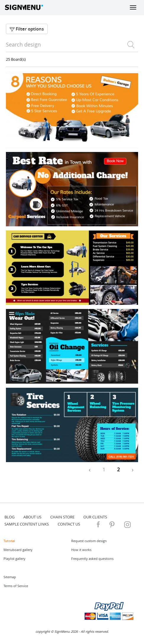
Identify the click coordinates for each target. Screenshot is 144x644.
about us (32, 517)
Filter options (27, 29)
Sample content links (27, 524)
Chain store (62, 517)
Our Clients (95, 517)
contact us (69, 524)
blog (9, 517)
